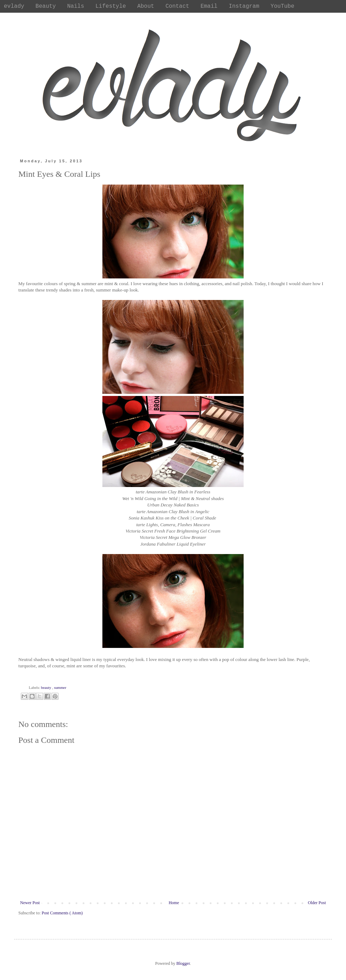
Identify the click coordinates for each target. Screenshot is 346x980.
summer (60, 687)
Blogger (183, 963)
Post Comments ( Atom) (62, 913)
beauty (46, 687)
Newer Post (30, 903)
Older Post (317, 903)
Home (174, 903)
